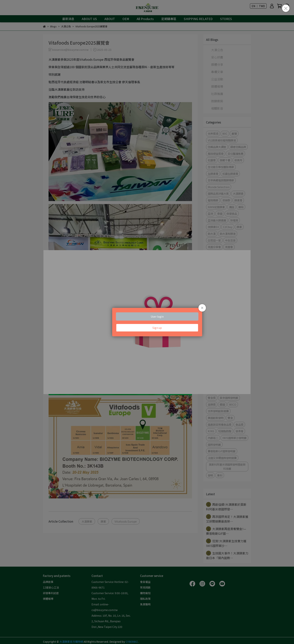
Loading (147, 322)
